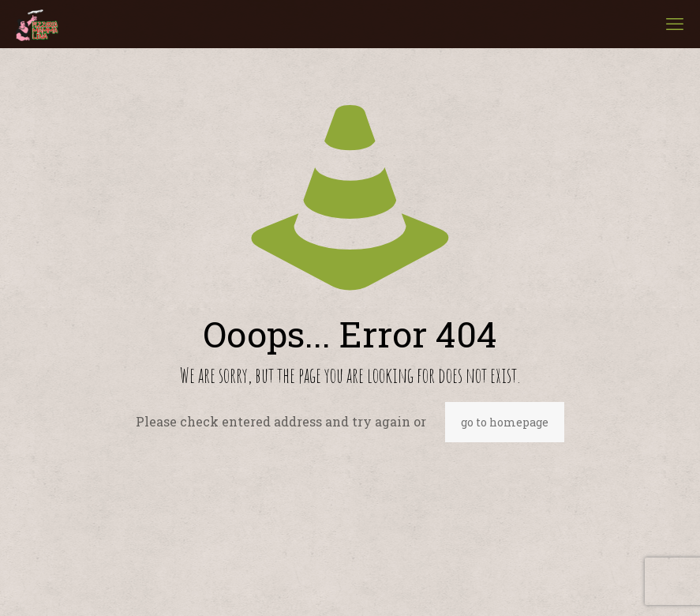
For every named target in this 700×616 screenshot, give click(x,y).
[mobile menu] (675, 24)
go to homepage (505, 422)
